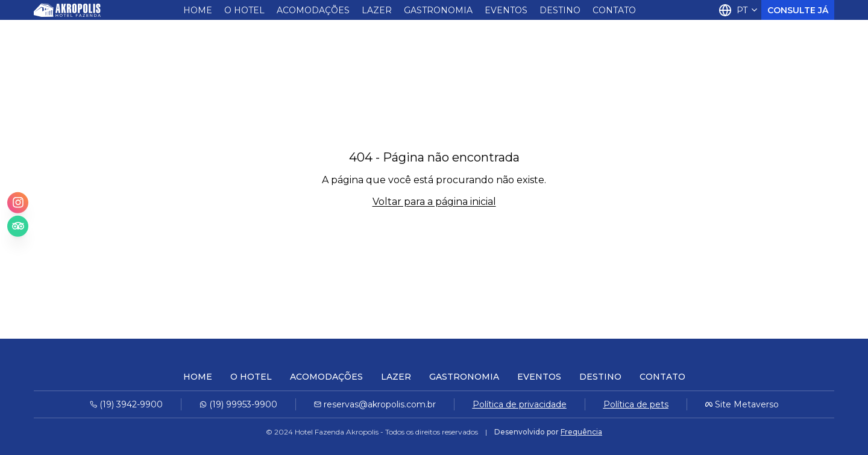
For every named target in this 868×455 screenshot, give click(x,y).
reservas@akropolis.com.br (375, 404)
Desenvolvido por (548, 432)
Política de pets (636, 404)
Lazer (377, 10)
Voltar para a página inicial (434, 202)
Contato (614, 10)
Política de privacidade (520, 404)
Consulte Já (798, 10)
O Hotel (244, 10)
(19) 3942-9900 (126, 404)
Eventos (506, 10)
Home (198, 10)
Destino (560, 10)
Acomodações (313, 10)
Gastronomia (438, 10)
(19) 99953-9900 (238, 404)
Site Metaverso (747, 404)
